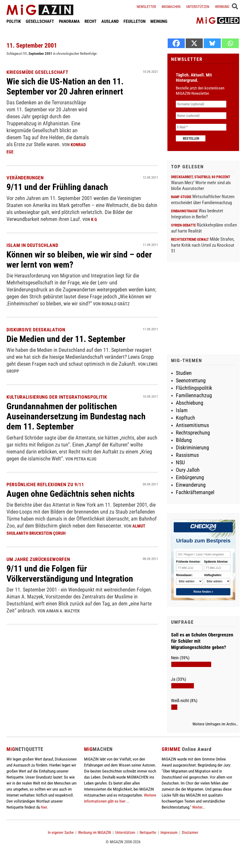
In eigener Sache (61, 833)
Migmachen (171, 7)
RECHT (91, 22)
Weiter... (199, 807)
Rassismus (187, 455)
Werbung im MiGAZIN (95, 833)
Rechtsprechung (193, 433)
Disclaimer (190, 833)
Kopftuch (185, 418)
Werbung (222, 7)
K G (94, 219)
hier (44, 807)
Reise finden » (203, 592)
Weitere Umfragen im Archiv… (215, 724)
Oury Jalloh (188, 470)
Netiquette (148, 833)
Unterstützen (198, 7)
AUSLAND (110, 22)
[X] (194, 43)
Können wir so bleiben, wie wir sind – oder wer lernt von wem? (75, 259)
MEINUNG (159, 22)
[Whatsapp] (230, 43)
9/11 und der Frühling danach (61, 186)
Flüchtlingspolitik (194, 388)
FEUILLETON (135, 22)
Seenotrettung (191, 381)
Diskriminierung (192, 448)
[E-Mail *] (201, 127)
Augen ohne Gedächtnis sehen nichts (74, 493)
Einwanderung (191, 485)
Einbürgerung (190, 477)
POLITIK (14, 22)
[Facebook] (176, 43)
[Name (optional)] (201, 116)
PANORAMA (69, 22)
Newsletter (146, 7)
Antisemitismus (192, 425)
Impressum (169, 833)
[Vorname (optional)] (201, 104)
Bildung (184, 440)
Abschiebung (190, 403)
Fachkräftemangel (195, 492)
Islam (182, 410)
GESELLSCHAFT (40, 22)
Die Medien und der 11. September (70, 338)
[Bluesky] (212, 43)
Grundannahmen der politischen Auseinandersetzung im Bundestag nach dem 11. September (80, 415)
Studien (184, 373)
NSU (180, 462)
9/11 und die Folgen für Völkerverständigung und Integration (74, 572)
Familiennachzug (194, 395)
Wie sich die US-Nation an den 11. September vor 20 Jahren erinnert (69, 86)
